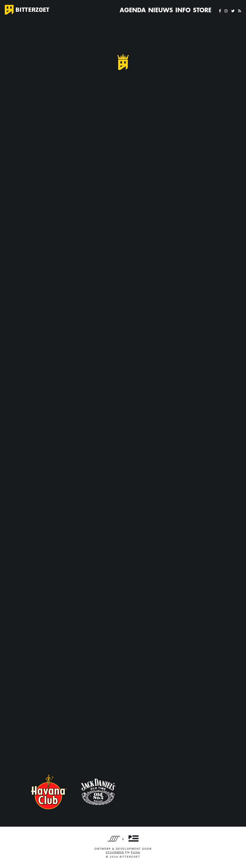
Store (202, 10)
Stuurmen (115, 852)
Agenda (133, 10)
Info (183, 10)
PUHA (136, 852)
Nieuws (161, 10)
